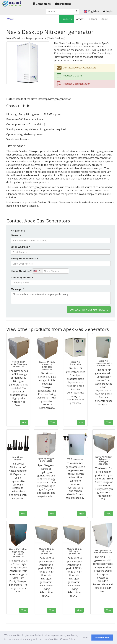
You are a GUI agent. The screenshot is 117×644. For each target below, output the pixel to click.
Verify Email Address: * (25, 259)
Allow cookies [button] (102, 638)
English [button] (91, 11)
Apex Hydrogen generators (46, 460)
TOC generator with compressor (103, 551)
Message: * (18, 289)
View (24, 422)
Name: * (16, 235)
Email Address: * (21, 247)
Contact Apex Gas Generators (89, 309)
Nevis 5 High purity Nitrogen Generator (18, 364)
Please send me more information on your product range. (61, 298)
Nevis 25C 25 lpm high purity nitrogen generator (18, 553)
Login (108, 11)
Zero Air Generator (76, 363)
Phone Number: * (21, 271)
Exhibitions (63, 4)
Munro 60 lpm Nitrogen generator (74, 551)
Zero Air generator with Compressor (104, 363)
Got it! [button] (85, 638)
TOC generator (75, 459)
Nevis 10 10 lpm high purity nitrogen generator (104, 460)
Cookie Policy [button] (67, 639)
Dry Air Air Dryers (18, 458)
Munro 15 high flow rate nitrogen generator (47, 366)
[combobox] (38, 271)
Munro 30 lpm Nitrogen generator (46, 551)
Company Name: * (22, 278)
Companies (42, 4)
